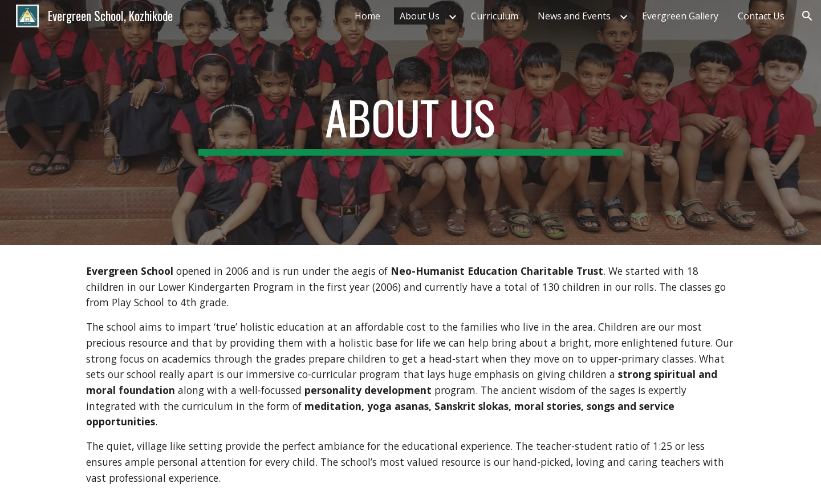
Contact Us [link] (761, 16)
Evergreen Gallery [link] (680, 16)
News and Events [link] (574, 16)
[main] (410, 123)
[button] (807, 16)
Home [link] (367, 16)
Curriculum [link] (495, 16)
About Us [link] (420, 16)
